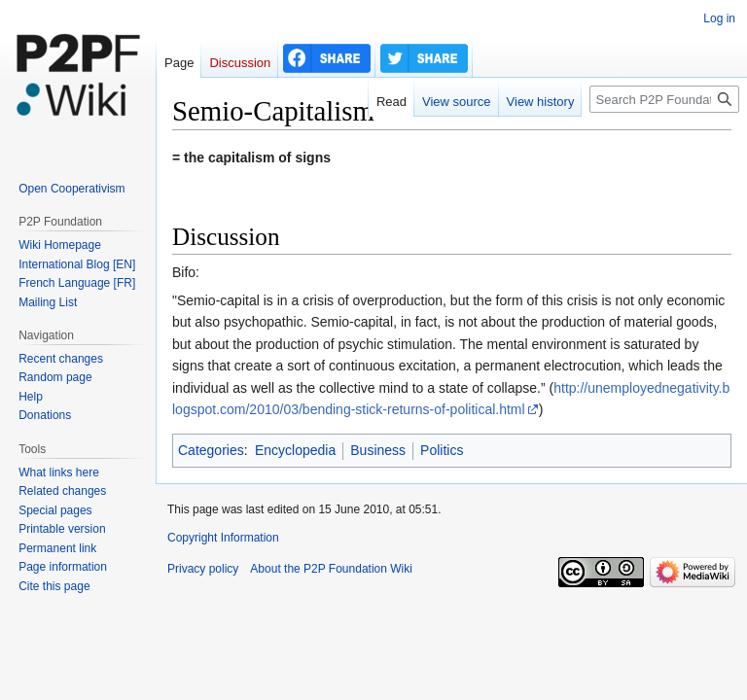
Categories (211, 450)
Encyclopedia (295, 450)
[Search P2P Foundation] (664, 99)
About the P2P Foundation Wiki (331, 569)
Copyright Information (223, 538)
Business (378, 450)
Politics (442, 450)
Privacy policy (203, 569)
